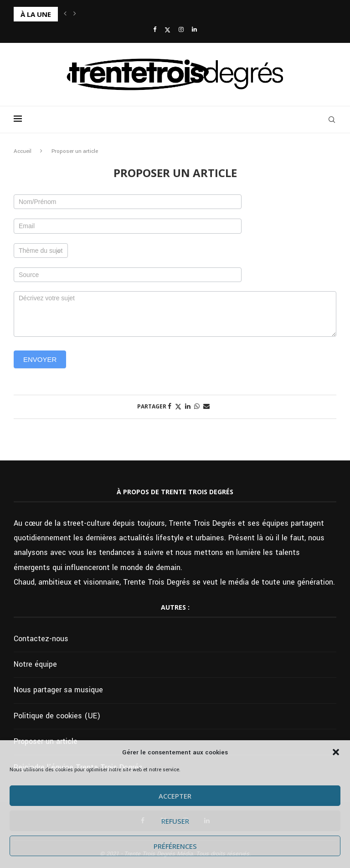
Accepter (175, 796)
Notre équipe (35, 664)
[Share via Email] (206, 407)
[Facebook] (155, 30)
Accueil (23, 151)
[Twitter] (167, 30)
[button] (336, 752)
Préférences (175, 846)
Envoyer (40, 359)
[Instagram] (181, 30)
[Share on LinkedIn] (188, 407)
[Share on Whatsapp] (197, 407)
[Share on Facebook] (170, 407)
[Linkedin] (194, 30)
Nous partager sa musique (58, 690)
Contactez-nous (41, 639)
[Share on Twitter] (178, 407)
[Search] (332, 120)
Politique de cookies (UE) (57, 716)
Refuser (175, 821)
